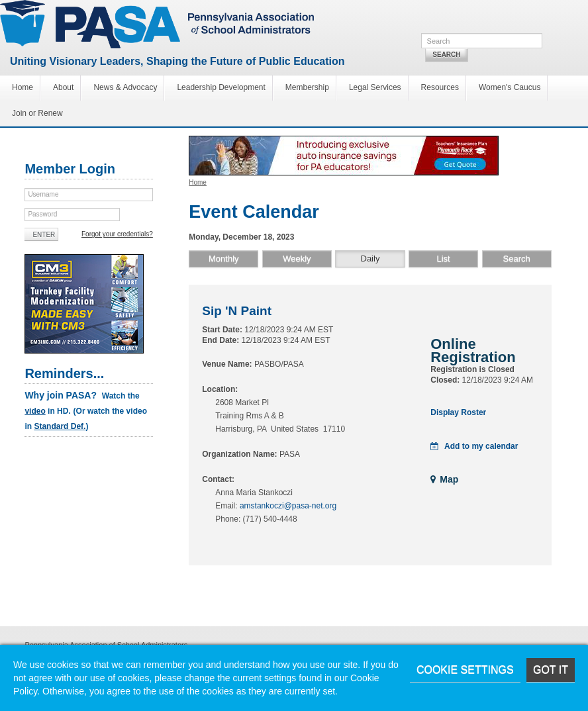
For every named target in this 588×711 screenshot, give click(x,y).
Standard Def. (60, 426)
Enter (44, 235)
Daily (370, 259)
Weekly (297, 259)
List (443, 259)
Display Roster (458, 412)
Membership (307, 87)
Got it (551, 670)
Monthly (224, 259)
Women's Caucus (510, 87)
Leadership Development (221, 87)
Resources (440, 87)
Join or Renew (37, 113)
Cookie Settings (465, 670)
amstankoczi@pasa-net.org (288, 506)
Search (446, 55)
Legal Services (375, 87)
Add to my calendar (474, 446)
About (63, 87)
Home (23, 87)
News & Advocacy (125, 87)
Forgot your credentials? (117, 234)
